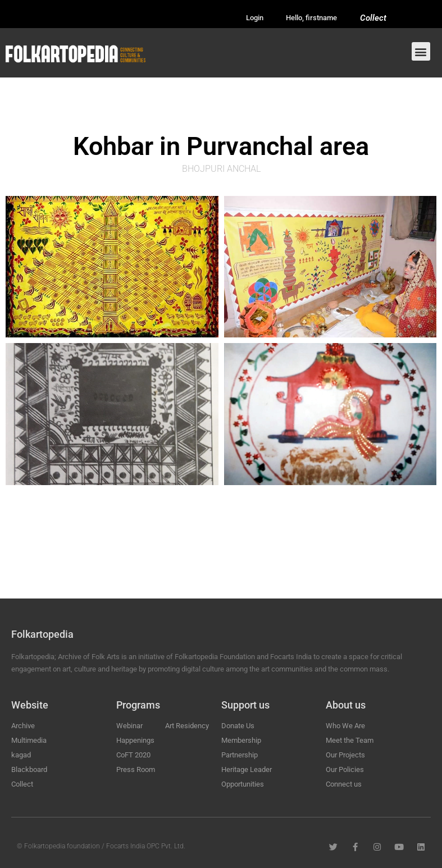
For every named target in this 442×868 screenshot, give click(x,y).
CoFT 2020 (133, 755)
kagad (21, 755)
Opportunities (243, 784)
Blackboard (29, 769)
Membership (241, 740)
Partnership (240, 755)
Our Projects (345, 755)
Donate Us (238, 726)
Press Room (136, 769)
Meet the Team (350, 740)
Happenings (135, 740)
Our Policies (345, 769)
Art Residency (187, 726)
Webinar (129, 726)
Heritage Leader (247, 769)
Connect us (344, 784)
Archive (23, 726)
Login (255, 18)
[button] (421, 51)
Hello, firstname (311, 18)
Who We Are (345, 726)
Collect (373, 18)
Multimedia (29, 740)
